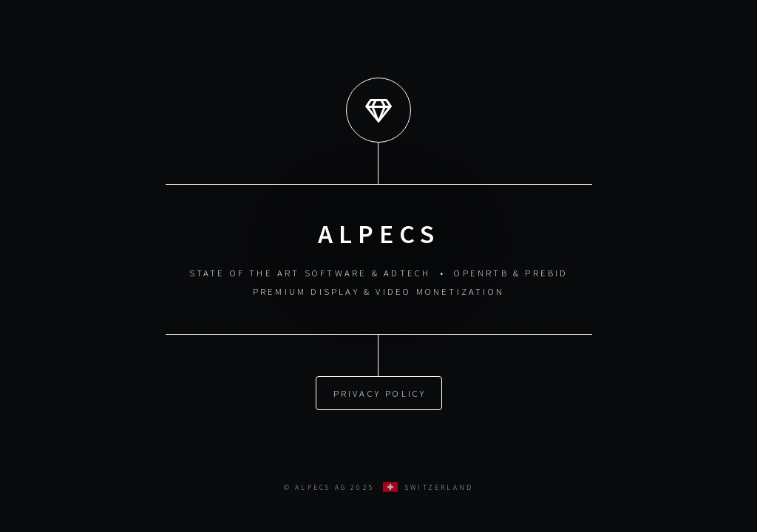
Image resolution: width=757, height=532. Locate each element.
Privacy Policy (380, 392)
